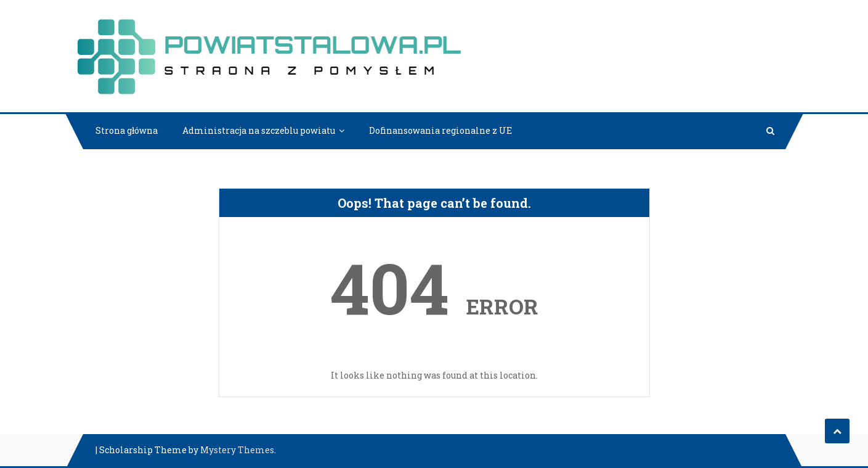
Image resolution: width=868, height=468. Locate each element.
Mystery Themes (237, 450)
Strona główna (127, 130)
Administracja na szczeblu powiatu (259, 130)
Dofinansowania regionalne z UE (440, 130)
